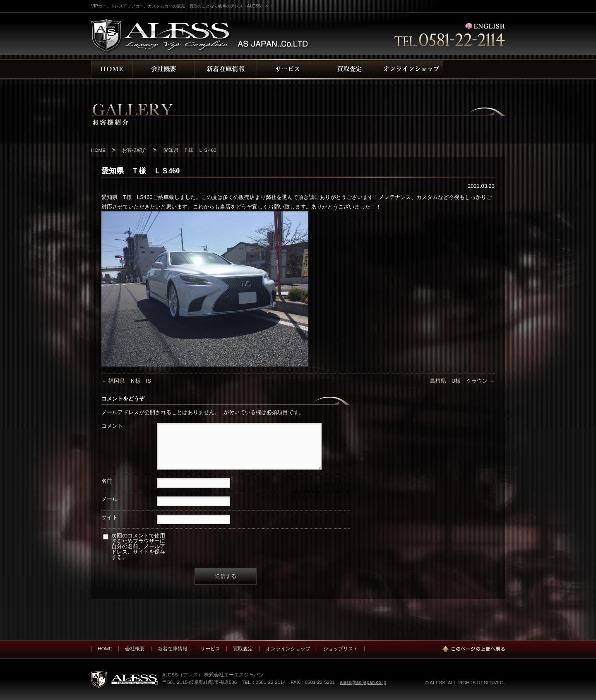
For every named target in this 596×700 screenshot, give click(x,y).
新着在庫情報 (173, 648)
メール (111, 499)
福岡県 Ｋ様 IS (126, 381)
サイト (109, 517)
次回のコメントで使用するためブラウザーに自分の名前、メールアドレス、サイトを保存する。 (138, 546)
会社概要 (135, 648)
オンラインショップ (288, 648)
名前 (109, 481)
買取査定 (243, 648)
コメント (112, 426)
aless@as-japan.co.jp (363, 682)
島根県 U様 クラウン (462, 381)
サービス (210, 648)
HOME (105, 648)
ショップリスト (341, 648)
